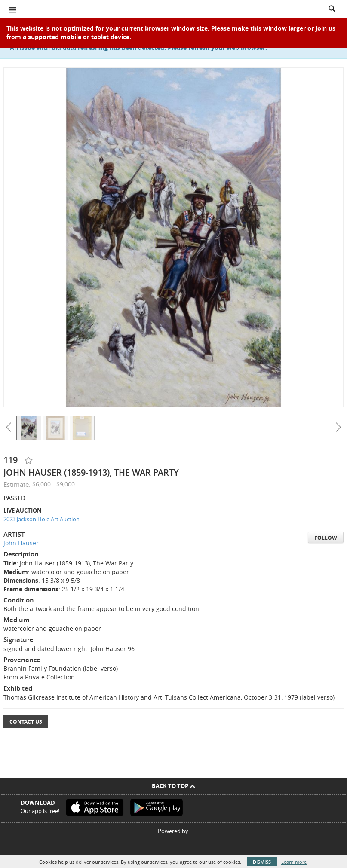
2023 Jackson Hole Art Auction (41, 519)
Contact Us (26, 722)
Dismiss (262, 862)
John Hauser (21, 543)
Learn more (294, 862)
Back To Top (173, 786)
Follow (326, 538)
